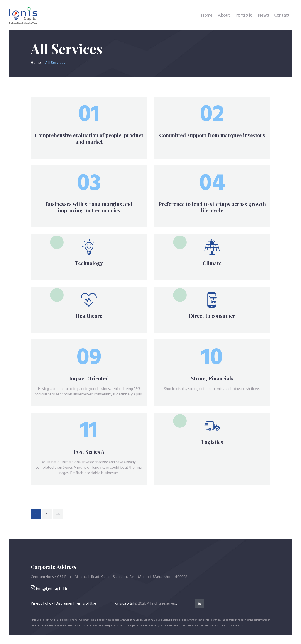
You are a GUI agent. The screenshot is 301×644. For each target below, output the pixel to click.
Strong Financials (212, 379)
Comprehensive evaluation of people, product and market (89, 138)
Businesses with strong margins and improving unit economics (89, 207)
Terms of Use (85, 604)
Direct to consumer (212, 316)
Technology (89, 264)
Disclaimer (64, 604)
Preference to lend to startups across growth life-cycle (212, 207)
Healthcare (89, 316)
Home (36, 63)
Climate (212, 264)
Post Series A (89, 452)
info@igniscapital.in (49, 589)
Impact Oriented (89, 379)
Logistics (212, 443)
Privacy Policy (42, 604)
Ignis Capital (124, 604)
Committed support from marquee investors (212, 135)
